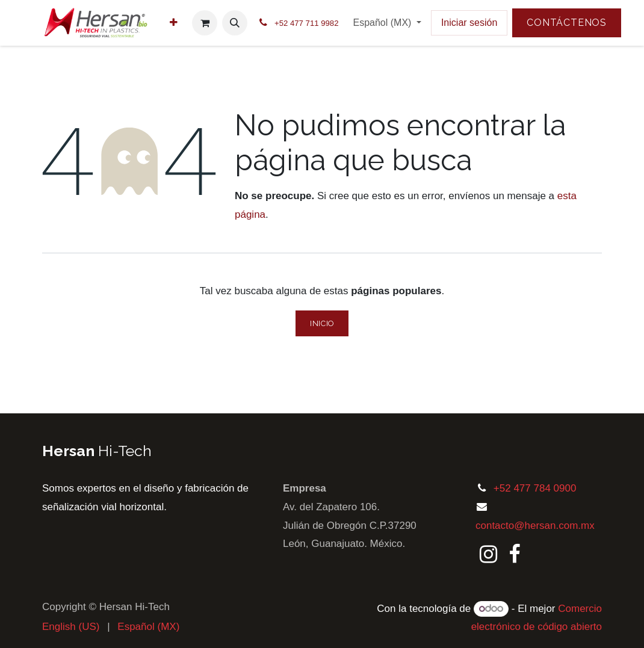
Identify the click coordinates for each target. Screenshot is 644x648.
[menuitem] (174, 23)
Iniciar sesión (469, 23)
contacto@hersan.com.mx (535, 526)
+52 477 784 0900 (535, 488)
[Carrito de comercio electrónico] (205, 23)
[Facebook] (514, 554)
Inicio (322, 323)
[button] (235, 23)
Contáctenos (567, 23)
